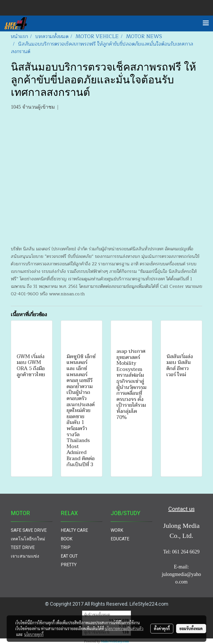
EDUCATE (120, 539)
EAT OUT (69, 556)
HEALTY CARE (74, 530)
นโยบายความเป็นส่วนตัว (124, 628)
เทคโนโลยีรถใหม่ (28, 539)
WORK (117, 530)
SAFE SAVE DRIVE (29, 530)
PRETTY (69, 565)
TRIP (66, 547)
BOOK (67, 539)
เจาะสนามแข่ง (25, 556)
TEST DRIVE (23, 547)
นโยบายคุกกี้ (34, 634)
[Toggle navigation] (206, 23)
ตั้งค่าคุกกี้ (162, 628)
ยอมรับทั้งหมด (191, 628)
